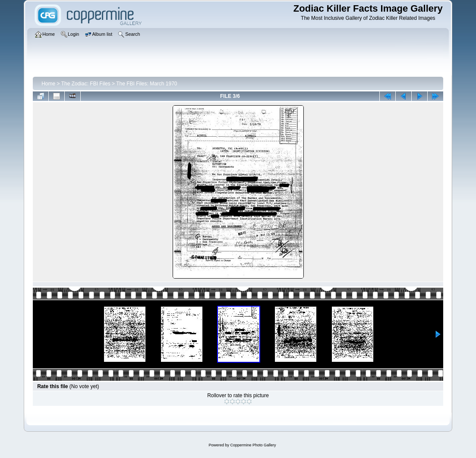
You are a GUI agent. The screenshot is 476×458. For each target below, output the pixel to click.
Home (48, 84)
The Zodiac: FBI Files (86, 84)
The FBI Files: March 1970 (147, 84)
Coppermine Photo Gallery (253, 445)
